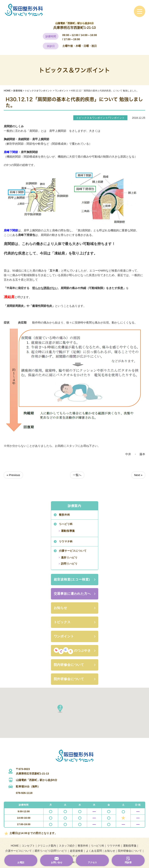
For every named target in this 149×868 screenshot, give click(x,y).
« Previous (13, 475)
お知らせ (60, 608)
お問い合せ (57, 863)
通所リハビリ (69, 558)
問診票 (128, 863)
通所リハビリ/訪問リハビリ (51, 851)
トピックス (62, 622)
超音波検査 (76, 851)
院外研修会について (69, 679)
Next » (138, 475)
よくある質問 (94, 851)
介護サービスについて (73, 551)
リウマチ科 (66, 541)
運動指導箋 (68, 531)
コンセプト (28, 846)
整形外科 (64, 515)
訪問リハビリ (69, 564)
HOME (15, 846)
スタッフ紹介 (67, 846)
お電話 (21, 863)
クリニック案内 (47, 846)
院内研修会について (69, 665)
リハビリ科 (66, 524)
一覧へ (77, 475)
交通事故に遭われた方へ (72, 594)
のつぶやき (72, 651)
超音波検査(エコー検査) (72, 579)
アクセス (92, 863)
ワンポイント (64, 636)
